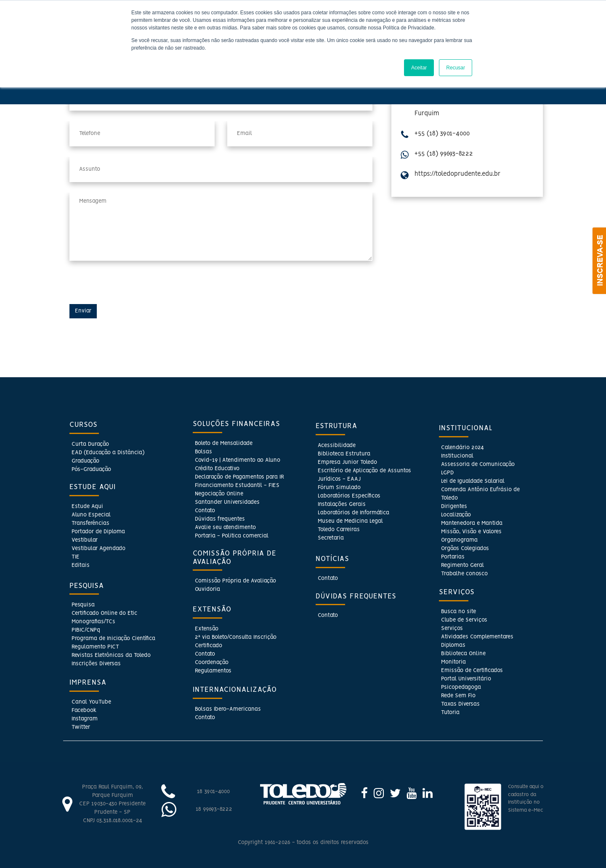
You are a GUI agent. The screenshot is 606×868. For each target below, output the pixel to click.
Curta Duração (90, 444)
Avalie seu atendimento (225, 528)
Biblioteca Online (463, 654)
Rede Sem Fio (458, 696)
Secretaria (331, 538)
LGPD (447, 473)
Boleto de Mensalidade (224, 443)
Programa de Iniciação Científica (113, 639)
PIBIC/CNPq (86, 630)
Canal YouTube (91, 702)
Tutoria (450, 713)
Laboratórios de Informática (353, 513)
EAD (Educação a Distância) (108, 453)
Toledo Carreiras (339, 530)
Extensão (207, 629)
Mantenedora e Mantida (472, 523)
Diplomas (453, 645)
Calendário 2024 (462, 448)
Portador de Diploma (98, 532)
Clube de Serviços (464, 620)
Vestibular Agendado (98, 549)
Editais (81, 565)
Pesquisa (83, 605)
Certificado (209, 646)
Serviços (452, 629)
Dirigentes (454, 507)
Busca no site (458, 612)
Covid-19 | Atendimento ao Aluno (238, 460)
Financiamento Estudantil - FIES (237, 486)
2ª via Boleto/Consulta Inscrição (236, 637)
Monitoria (453, 662)
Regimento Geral (462, 565)
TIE (76, 557)
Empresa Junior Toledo (347, 462)
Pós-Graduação (91, 470)
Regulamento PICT (95, 647)
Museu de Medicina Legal (350, 521)
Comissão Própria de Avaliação (235, 581)
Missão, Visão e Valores (471, 532)
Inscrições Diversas (96, 664)
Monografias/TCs (93, 622)
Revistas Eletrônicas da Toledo (111, 655)
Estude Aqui (87, 507)
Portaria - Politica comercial (232, 536)
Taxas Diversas (460, 704)
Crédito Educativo (217, 469)
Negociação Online (219, 494)
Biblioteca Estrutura (344, 454)
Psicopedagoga (461, 687)
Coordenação (212, 663)
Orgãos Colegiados (465, 549)
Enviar (83, 311)
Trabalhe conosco (464, 574)
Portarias (453, 557)
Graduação (85, 461)
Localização (456, 515)
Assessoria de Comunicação (478, 464)
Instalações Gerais (342, 504)
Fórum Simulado (339, 488)
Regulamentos (213, 671)
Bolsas (203, 452)
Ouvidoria (207, 589)
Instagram (85, 719)
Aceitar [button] (419, 68)
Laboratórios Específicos (349, 496)
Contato (205, 511)
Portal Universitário (466, 679)
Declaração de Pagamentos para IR (239, 477)
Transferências (90, 523)
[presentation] (133, 288)
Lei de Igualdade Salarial (473, 481)
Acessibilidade (337, 446)
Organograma (459, 540)
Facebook (84, 711)
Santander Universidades (227, 502)
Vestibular (85, 540)
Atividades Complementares (477, 637)
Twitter (81, 727)
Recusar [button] (456, 68)
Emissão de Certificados (472, 671)
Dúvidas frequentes (220, 519)
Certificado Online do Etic (104, 613)
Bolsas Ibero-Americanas (228, 709)
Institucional (457, 456)
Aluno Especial (91, 515)
